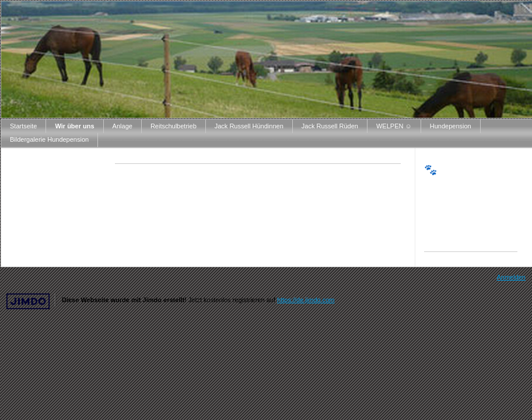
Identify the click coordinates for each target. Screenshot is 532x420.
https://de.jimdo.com (306, 300)
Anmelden (511, 277)
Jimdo (28, 301)
